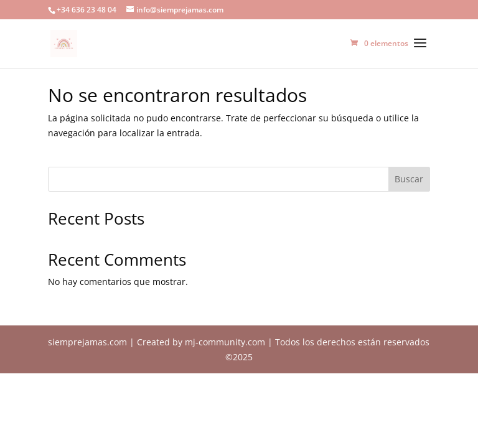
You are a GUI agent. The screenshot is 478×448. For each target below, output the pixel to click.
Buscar (409, 179)
